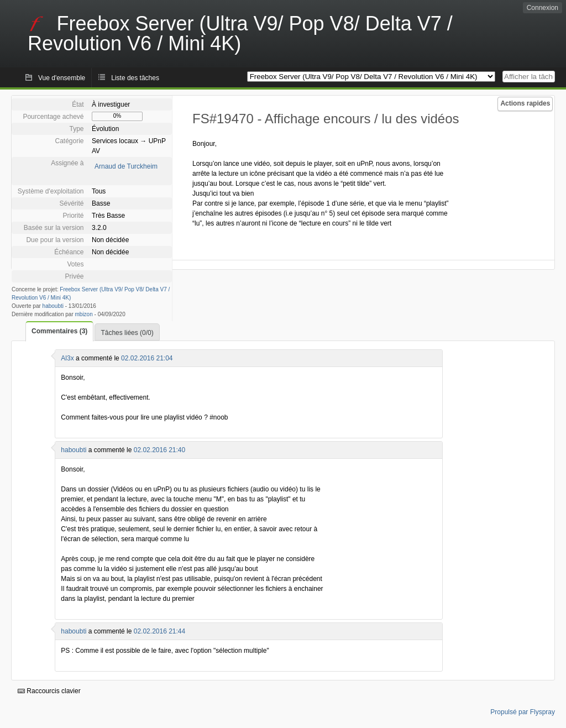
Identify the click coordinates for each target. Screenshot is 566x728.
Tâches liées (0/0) (127, 333)
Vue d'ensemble (62, 78)
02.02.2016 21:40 (159, 450)
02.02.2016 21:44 (159, 631)
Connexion (543, 8)
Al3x (67, 358)
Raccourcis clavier (49, 691)
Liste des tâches (135, 78)
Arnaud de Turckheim (126, 166)
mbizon (84, 314)
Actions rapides (525, 103)
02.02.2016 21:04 (147, 358)
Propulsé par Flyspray (523, 712)
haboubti (53, 306)
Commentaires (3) (59, 331)
